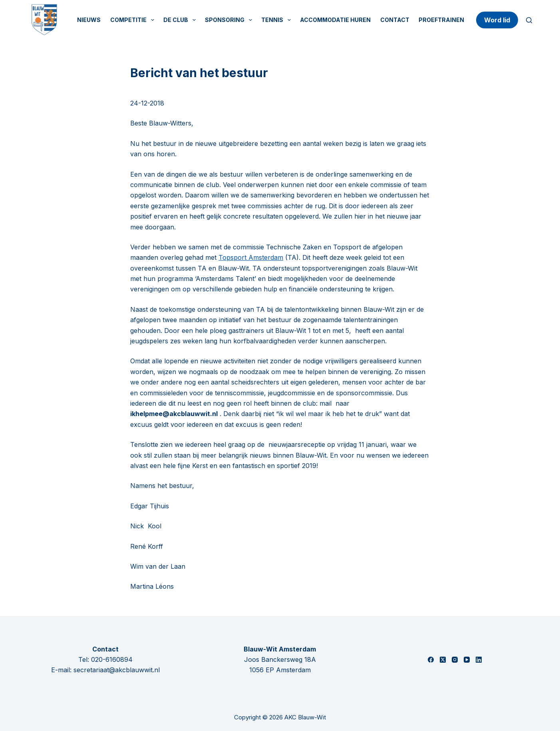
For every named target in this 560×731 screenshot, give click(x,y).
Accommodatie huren (335, 20)
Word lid (497, 20)
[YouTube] (467, 660)
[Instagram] (455, 660)
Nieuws (89, 20)
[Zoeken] (529, 20)
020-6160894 (112, 659)
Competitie (134, 20)
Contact (395, 20)
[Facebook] (431, 660)
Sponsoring (230, 20)
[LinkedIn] (479, 660)
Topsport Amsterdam (251, 257)
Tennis (278, 20)
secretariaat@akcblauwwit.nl (117, 670)
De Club (181, 20)
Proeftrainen (441, 20)
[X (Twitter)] (443, 660)
